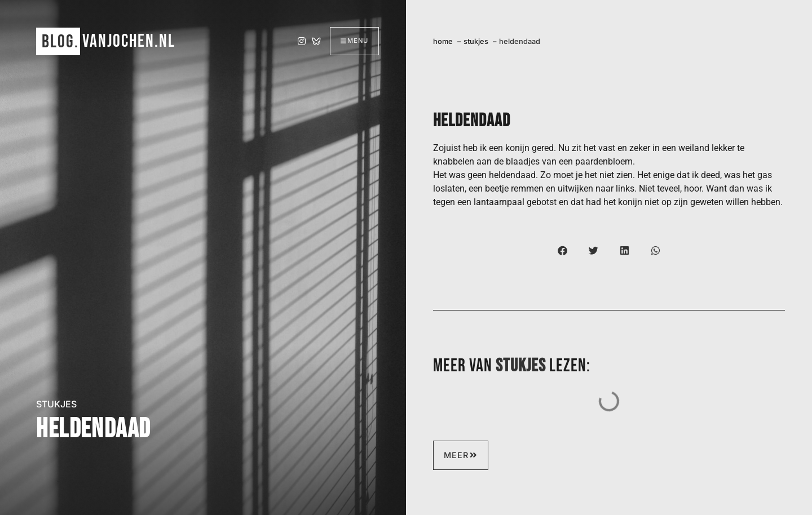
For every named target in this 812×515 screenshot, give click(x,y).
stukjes (56, 404)
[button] (562, 250)
